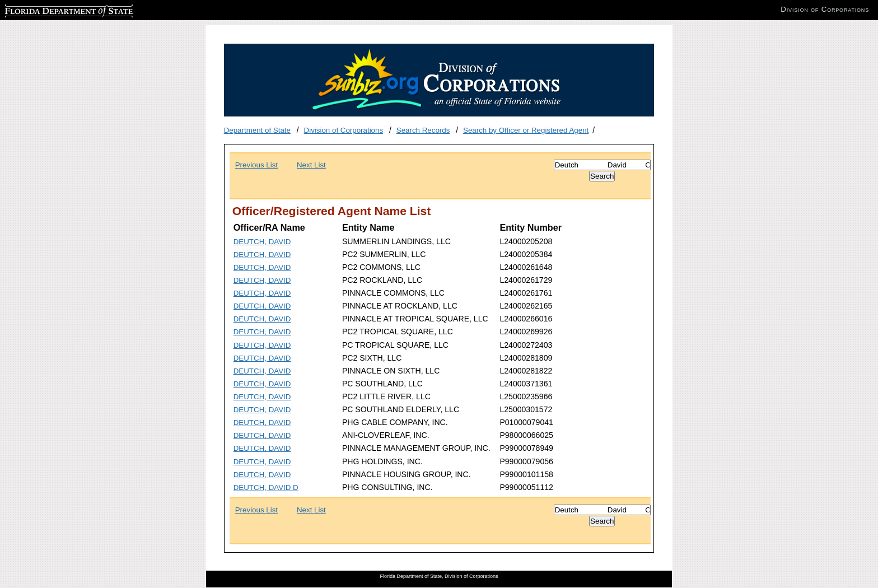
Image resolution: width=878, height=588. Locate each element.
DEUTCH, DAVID (262, 242)
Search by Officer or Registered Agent (526, 130)
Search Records (423, 130)
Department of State (257, 130)
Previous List (256, 165)
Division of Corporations (344, 130)
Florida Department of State (50, 9)
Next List (311, 165)
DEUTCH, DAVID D (266, 487)
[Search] (602, 165)
